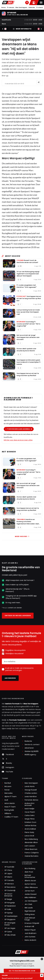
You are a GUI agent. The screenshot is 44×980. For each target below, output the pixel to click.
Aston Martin (10, 803)
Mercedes (9, 793)
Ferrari (7, 790)
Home (3, 7)
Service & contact (32, 745)
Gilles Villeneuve (31, 887)
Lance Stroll (29, 836)
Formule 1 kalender (18, 720)
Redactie (28, 741)
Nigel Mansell (30, 911)
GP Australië (9, 867)
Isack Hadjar (30, 809)
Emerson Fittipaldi (32, 923)
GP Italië (8, 909)
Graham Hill (29, 927)
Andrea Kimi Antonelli (29, 804)
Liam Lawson (30, 846)
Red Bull (8, 783)
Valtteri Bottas (30, 826)
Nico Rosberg (30, 869)
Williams (8, 813)
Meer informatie (22, 29)
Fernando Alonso (27, 108)
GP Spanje (9, 913)
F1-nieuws (11, 7)
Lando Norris (30, 786)
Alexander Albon (31, 842)
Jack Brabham (31, 933)
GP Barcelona (10, 887)
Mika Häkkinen (30, 898)
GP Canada (9, 880)
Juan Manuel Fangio (30, 919)
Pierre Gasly (29, 832)
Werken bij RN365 (32, 751)
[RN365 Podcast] (27, 3)
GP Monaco (9, 884)
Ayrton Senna (30, 884)
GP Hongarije (10, 903)
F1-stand (40, 7)
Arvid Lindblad (30, 829)
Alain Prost (29, 872)
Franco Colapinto (32, 853)
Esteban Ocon (30, 822)
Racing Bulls (9, 810)
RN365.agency (30, 755)
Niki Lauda (29, 908)
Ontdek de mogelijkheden (18, 616)
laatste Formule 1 (13, 704)
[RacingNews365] (22, 952)
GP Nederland (10, 906)
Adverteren (29, 748)
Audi (6, 800)
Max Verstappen (21, 7)
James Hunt (30, 891)
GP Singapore (10, 919)
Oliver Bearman (31, 849)
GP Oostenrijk (10, 890)
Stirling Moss (30, 914)
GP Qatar (8, 932)
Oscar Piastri (30, 812)
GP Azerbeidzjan (11, 916)
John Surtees (30, 937)
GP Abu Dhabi (10, 935)
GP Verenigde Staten (10, 924)
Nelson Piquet (30, 930)
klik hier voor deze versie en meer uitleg (18, 440)
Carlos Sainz (30, 815)
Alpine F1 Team (11, 797)
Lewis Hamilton (31, 797)
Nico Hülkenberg (31, 839)
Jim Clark (28, 904)
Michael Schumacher (30, 876)
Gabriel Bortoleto (32, 856)
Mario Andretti (30, 940)
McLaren (8, 786)
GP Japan (8, 874)
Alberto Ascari (30, 881)
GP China (8, 870)
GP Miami (8, 877)
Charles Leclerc (31, 793)
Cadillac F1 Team (11, 817)
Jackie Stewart (31, 894)
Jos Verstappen (31, 901)
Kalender (32, 7)
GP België (8, 899)
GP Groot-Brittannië (9, 895)
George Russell (31, 790)
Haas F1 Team (10, 807)
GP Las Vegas (10, 928)
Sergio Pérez (30, 819)
